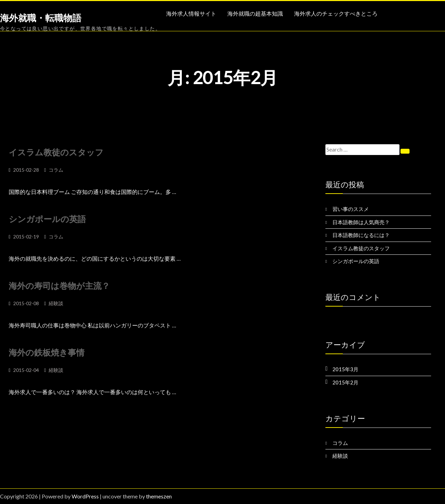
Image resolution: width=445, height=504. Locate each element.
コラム (56, 170)
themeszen (159, 496)
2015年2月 (345, 382)
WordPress (85, 496)
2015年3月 (345, 369)
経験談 (56, 303)
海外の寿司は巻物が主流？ (59, 286)
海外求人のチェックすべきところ (336, 14)
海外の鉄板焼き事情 (47, 352)
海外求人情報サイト (191, 14)
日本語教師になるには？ (361, 235)
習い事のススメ (351, 209)
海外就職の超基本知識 (255, 14)
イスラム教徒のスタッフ (56, 152)
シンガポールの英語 (47, 219)
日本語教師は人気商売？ (361, 222)
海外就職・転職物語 (41, 18)
